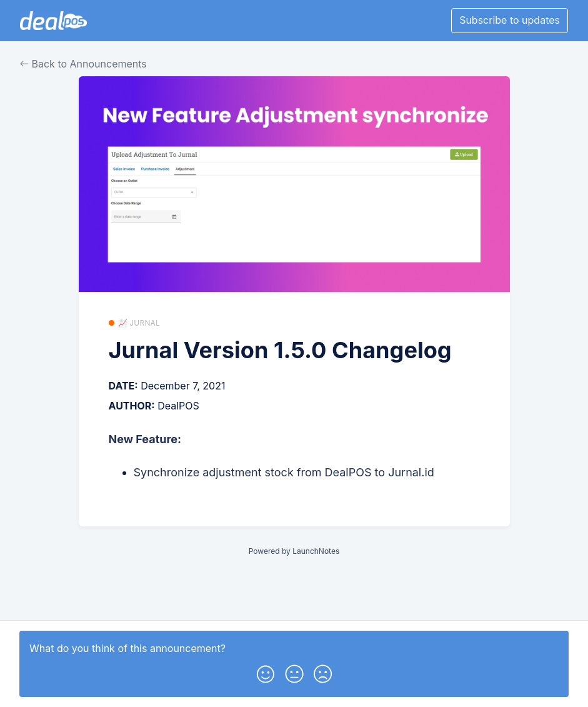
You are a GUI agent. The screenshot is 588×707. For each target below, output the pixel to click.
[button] (266, 671)
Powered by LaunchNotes (294, 551)
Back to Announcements (83, 64)
